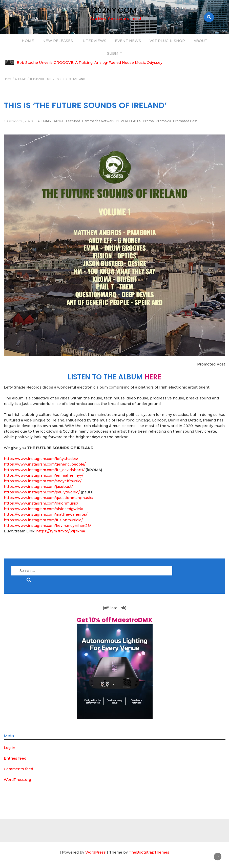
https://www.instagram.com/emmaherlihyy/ (44, 475)
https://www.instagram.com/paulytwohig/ (42, 492)
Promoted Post (185, 121)
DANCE (58, 121)
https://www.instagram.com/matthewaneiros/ (46, 514)
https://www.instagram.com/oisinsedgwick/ (44, 509)
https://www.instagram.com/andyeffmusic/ (43, 481)
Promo (148, 121)
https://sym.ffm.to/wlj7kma (61, 531)
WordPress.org (17, 780)
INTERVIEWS (94, 41)
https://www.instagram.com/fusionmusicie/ (43, 520)
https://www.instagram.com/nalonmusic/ (41, 503)
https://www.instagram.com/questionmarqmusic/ (49, 498)
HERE (153, 377)
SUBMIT (115, 53)
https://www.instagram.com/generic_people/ (45, 464)
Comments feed (18, 769)
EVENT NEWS (128, 41)
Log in (9, 748)
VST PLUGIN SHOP (167, 41)
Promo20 (163, 121)
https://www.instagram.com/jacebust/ (38, 487)
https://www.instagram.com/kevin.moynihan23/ (47, 526)
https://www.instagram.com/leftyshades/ (41, 459)
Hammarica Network (98, 121)
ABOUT (200, 41)
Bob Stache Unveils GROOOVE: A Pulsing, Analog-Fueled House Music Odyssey (90, 63)
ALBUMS (44, 121)
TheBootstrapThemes (149, 852)
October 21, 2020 (20, 121)
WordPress (96, 852)
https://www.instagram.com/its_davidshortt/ (44, 470)
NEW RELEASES (58, 41)
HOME (28, 41)
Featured (73, 121)
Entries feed (15, 758)
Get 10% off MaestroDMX (114, 620)
